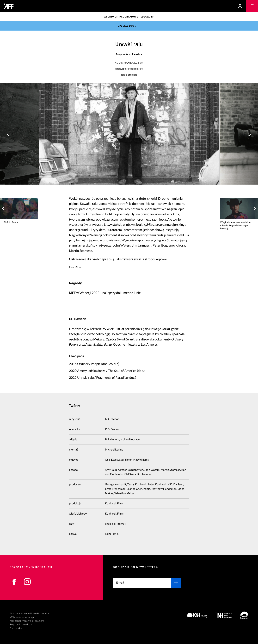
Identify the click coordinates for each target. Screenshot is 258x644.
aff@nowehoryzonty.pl (22, 617)
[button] (250, 134)
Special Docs (127, 26)
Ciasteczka (16, 628)
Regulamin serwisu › (21, 625)
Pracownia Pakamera (33, 621)
